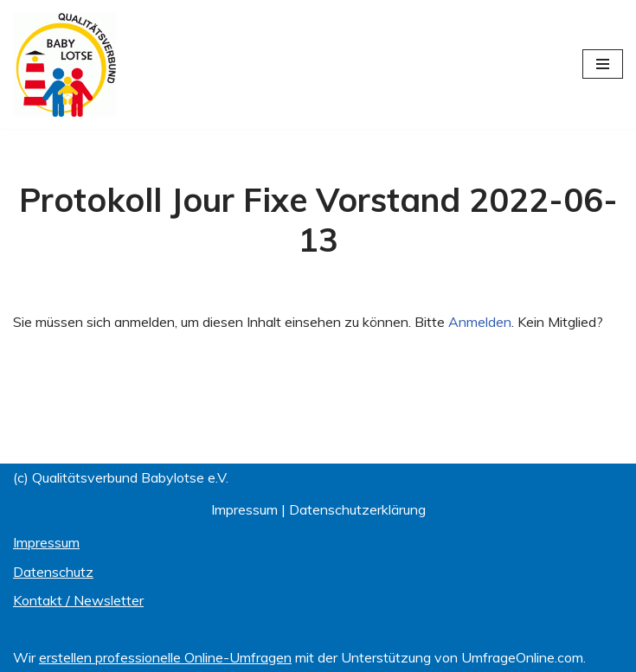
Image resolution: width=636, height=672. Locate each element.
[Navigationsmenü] (603, 64)
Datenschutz (53, 572)
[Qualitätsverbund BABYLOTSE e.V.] (65, 64)
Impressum (244, 509)
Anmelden (480, 322)
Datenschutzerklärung (357, 509)
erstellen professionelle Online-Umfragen (165, 657)
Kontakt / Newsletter (78, 600)
